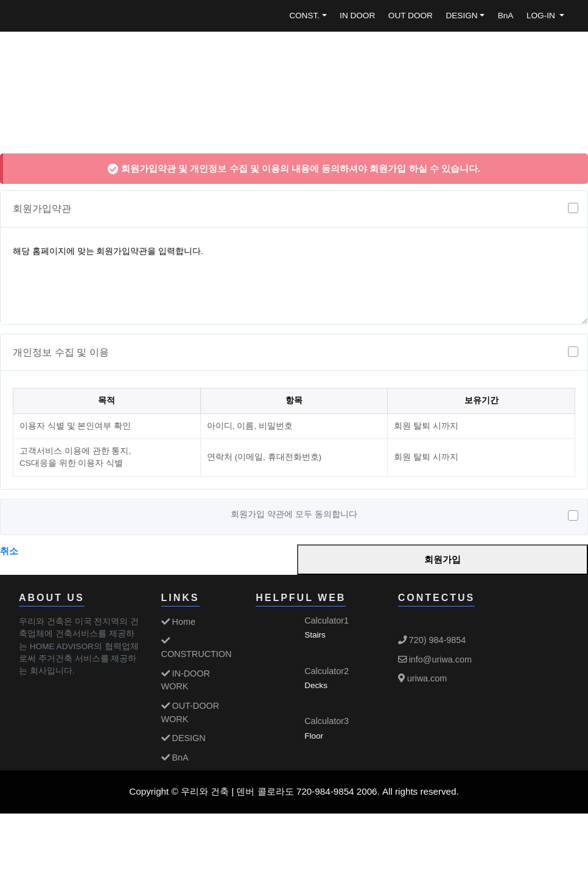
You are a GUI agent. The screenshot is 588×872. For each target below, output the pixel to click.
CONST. (304, 16)
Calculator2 (327, 671)
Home (178, 622)
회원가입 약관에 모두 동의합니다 (294, 515)
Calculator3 (327, 721)
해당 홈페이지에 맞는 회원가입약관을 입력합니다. (294, 278)
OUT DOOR (411, 16)
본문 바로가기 (0, 0)
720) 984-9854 (432, 640)
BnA (506, 16)
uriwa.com (423, 678)
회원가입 (443, 560)
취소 (9, 551)
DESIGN (461, 16)
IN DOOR (357, 16)
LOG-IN (542, 16)
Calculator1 (327, 621)
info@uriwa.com (435, 659)
